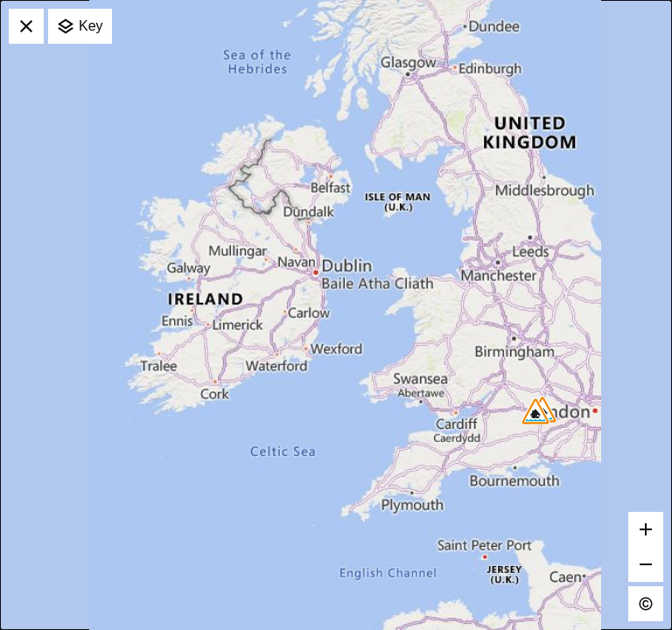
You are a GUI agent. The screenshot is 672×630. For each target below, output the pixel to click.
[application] (336, 315)
